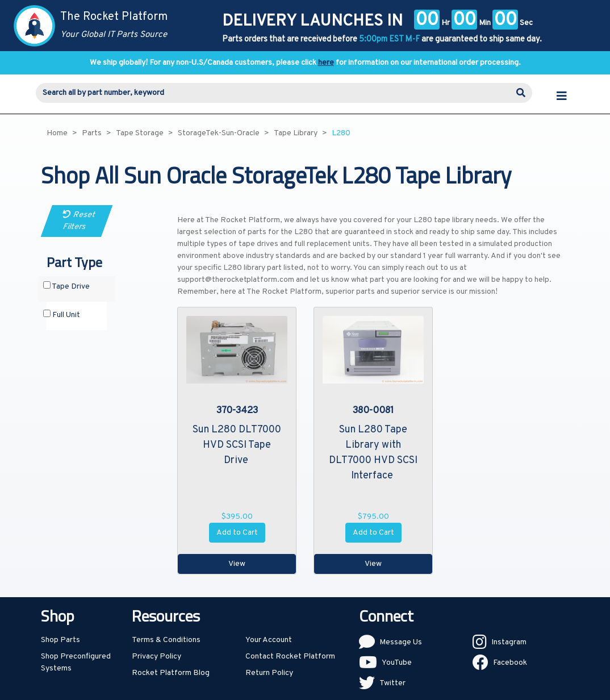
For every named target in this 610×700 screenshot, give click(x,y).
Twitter (392, 683)
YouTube (397, 663)
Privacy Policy (156, 657)
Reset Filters (79, 221)
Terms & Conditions (166, 640)
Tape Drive (66, 286)
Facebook (510, 663)
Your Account (269, 640)
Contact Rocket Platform (290, 657)
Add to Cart (237, 533)
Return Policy (269, 673)
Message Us (401, 642)
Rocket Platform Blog (171, 673)
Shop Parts (60, 640)
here (326, 63)
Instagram (509, 642)
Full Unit (62, 315)
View (237, 564)
